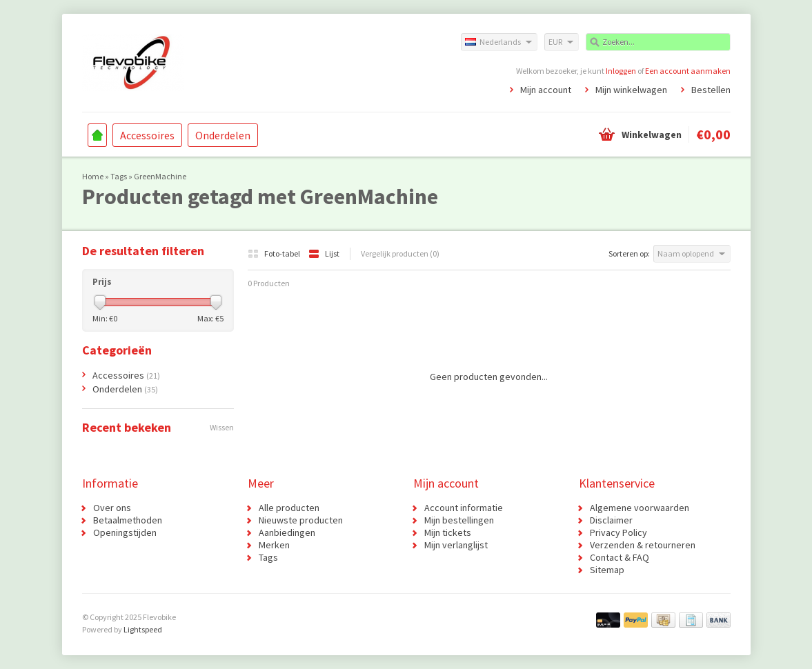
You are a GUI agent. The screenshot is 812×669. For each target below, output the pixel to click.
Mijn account (546, 90)
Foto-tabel (275, 253)
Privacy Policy (618, 532)
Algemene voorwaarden (640, 508)
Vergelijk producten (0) (400, 253)
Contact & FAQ (620, 557)
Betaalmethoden (128, 520)
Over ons (112, 508)
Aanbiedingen (287, 532)
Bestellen (711, 90)
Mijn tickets (448, 532)
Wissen (222, 427)
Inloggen (621, 71)
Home (97, 135)
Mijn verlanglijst (456, 545)
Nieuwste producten (301, 520)
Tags (119, 176)
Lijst (324, 253)
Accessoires (147, 135)
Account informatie (464, 508)
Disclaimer (611, 520)
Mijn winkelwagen (631, 90)
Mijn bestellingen (459, 520)
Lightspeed (143, 629)
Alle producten (289, 508)
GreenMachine (160, 176)
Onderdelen (223, 135)
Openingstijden (125, 532)
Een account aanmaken (688, 71)
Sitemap (607, 570)
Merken (274, 545)
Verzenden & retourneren (643, 545)
